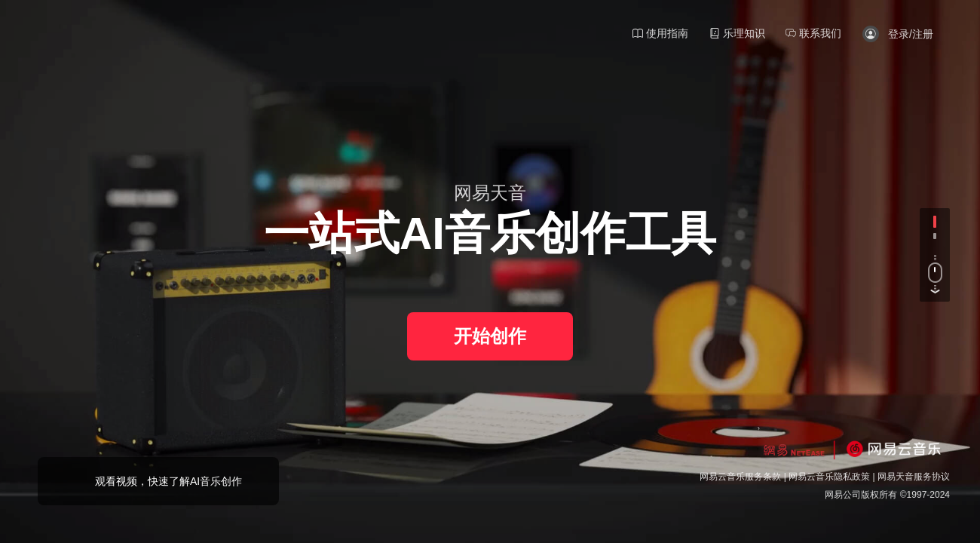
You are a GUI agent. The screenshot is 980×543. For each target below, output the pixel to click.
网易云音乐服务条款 (740, 477)
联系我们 (813, 33)
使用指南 (660, 33)
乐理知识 (737, 33)
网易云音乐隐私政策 (829, 477)
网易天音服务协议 (914, 477)
